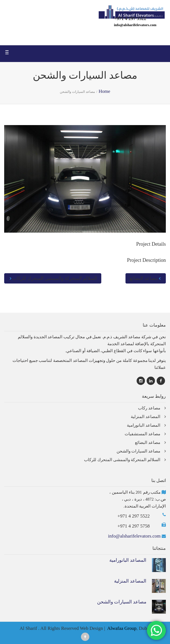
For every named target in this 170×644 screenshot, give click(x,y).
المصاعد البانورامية (144, 425)
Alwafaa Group (122, 628)
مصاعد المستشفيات (142, 434)
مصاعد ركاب (149, 408)
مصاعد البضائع (146, 278)
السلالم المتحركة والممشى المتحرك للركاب (53, 278)
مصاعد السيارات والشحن (139, 451)
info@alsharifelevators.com (135, 25)
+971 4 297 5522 (134, 516)
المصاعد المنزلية (146, 417)
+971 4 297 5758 (134, 526)
